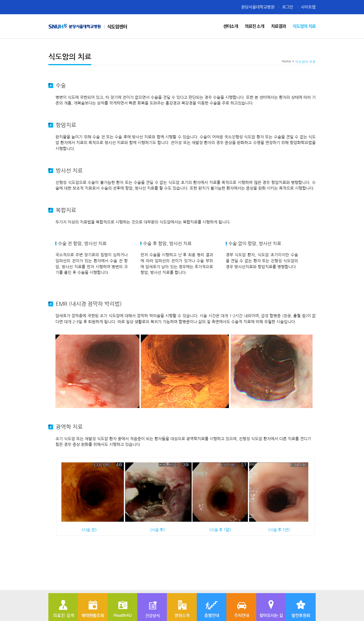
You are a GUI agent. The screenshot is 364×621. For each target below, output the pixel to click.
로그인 (288, 7)
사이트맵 (308, 7)
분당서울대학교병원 (258, 7)
